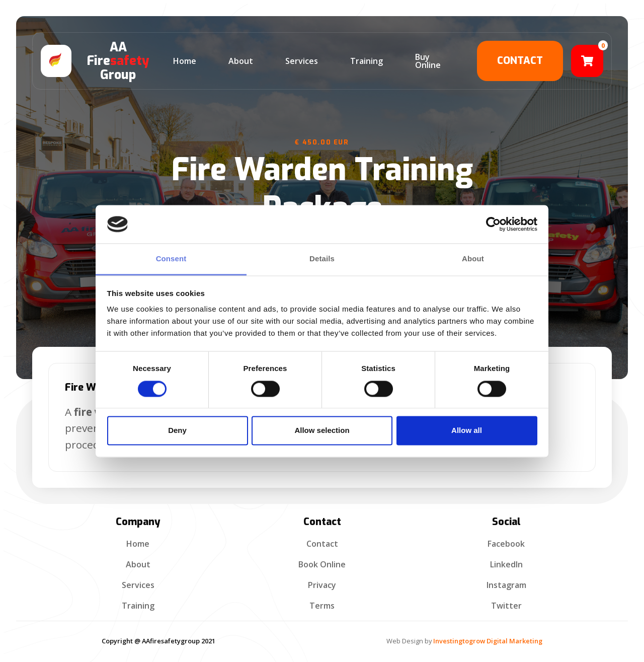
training (367, 61)
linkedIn (506, 564)
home (185, 61)
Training (138, 606)
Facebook (506, 544)
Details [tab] (322, 259)
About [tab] (473, 259)
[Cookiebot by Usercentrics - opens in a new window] (493, 224)
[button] (587, 61)
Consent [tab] (171, 259)
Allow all (467, 431)
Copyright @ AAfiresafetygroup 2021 (158, 641)
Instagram (506, 585)
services (302, 61)
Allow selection (322, 431)
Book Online (322, 564)
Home (138, 544)
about (241, 61)
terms (322, 606)
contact (520, 61)
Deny (177, 431)
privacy (322, 585)
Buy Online (428, 61)
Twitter (506, 606)
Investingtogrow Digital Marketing (488, 641)
